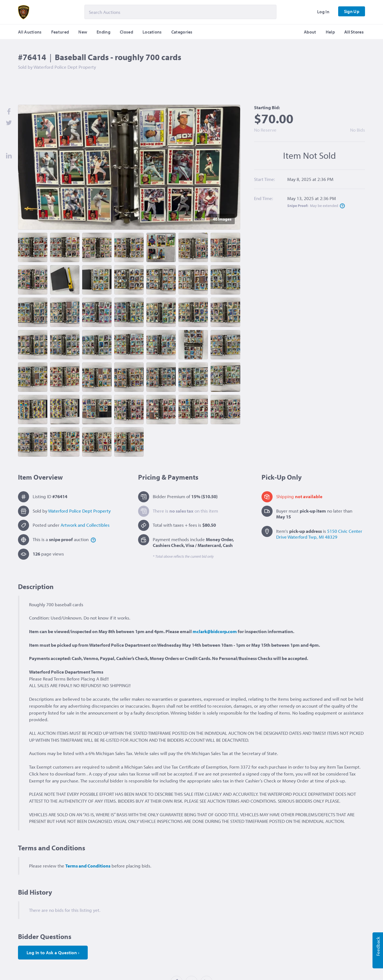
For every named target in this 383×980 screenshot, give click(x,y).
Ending (103, 32)
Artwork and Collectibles (85, 525)
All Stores (354, 32)
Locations (152, 32)
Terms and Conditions (88, 866)
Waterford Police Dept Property (79, 511)
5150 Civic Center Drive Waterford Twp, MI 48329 (319, 534)
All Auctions (30, 32)
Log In (323, 12)
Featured (60, 32)
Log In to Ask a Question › (53, 952)
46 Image (222, 219)
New (83, 32)
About (310, 32)
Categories (182, 32)
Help (330, 32)
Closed (126, 32)
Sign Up (352, 11)
